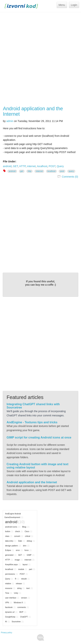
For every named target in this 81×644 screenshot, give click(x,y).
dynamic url (10, 612)
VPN (7, 603)
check (17, 531)
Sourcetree (16, 622)
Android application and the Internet (33, 111)
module (21, 569)
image (17, 560)
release (19, 584)
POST (52, 166)
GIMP (29, 555)
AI (6, 622)
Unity (16, 593)
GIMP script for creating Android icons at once (39, 437)
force (27, 550)
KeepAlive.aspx (11, 565)
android (7, 166)
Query (60, 166)
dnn (25, 546)
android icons (11, 527)
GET (15, 166)
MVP (21, 612)
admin (10, 121)
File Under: (10, 161)
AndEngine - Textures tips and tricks (32, 422)
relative (8, 584)
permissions (10, 574)
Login (74, 5)
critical (27, 536)
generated (9, 555)
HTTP (23, 166)
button (8, 531)
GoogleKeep (10, 617)
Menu (62, 5)
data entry (9, 541)
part (31, 569)
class (7, 536)
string (19, 588)
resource (9, 588)
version (24, 598)
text (28, 588)
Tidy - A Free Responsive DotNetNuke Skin (41, 638)
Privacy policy (7, 633)
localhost (42, 166)
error (18, 550)
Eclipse (8, 550)
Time (7, 593)
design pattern (12, 546)
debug (29, 541)
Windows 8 (18, 603)
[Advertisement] (40, 59)
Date (20, 541)
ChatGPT (24, 617)
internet (31, 166)
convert (17, 536)
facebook (9, 607)
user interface (11, 598)
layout (25, 565)
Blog (24, 527)
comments (22, 607)
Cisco (27, 531)
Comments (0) (70, 177)
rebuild (24, 579)
